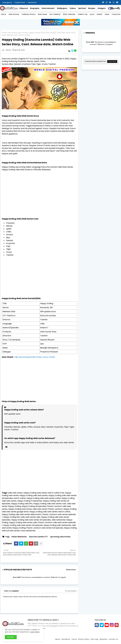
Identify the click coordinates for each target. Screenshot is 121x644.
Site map (94, 639)
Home (3, 14)
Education (32, 2)
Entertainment (48, 8)
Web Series (42, 14)
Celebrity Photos (29, 14)
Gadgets (102, 8)
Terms (74, 639)
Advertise (103, 639)
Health (99, 14)
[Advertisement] (39, 274)
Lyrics (92, 14)
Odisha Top (83, 14)
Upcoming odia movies (18, 33)
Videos (73, 8)
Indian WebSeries (19, 537)
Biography (35, 8)
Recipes (92, 8)
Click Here (112, 62)
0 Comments (71, 591)
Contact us (113, 639)
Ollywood (24, 8)
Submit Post (20, 2)
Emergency (7, 2)
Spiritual (82, 8)
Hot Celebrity (55, 14)
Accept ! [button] (11, 637)
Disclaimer (66, 639)
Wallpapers (62, 8)
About (58, 639)
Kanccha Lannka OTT (38, 537)
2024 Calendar (69, 14)
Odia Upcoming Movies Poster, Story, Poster (35, 357)
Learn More (35, 632)
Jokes (107, 14)
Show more (71, 570)
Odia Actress (14, 14)
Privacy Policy (84, 639)
